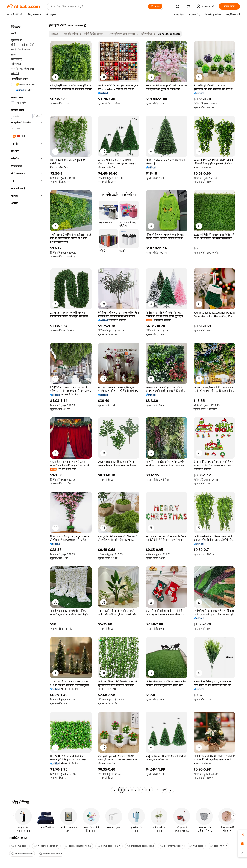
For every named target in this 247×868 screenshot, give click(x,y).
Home (55, 34)
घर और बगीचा (71, 34)
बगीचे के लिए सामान (93, 34)
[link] (242, 834)
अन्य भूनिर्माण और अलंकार (122, 34)
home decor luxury (109, 846)
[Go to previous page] (114, 790)
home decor (19, 846)
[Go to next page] (171, 790)
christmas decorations (140, 846)
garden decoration (51, 854)
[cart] (189, 7)
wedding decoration (46, 846)
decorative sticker (171, 846)
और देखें (15, 73)
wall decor (196, 846)
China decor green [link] (169, 34)
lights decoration (22, 854)
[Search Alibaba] (95, 6)
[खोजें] (155, 6)
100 (164, 790)
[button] (145, 6)
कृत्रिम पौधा (146, 34)
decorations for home (78, 846)
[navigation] (27, 408)
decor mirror (218, 846)
